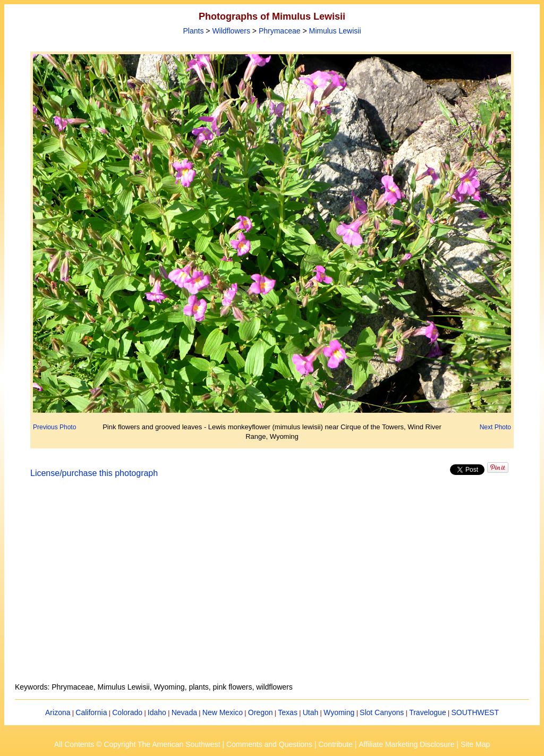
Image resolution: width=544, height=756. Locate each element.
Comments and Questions (269, 744)
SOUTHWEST (475, 712)
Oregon (261, 712)
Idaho (157, 712)
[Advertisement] (272, 587)
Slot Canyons (382, 712)
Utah (311, 712)
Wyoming (339, 712)
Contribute (335, 744)
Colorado (127, 712)
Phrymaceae (280, 31)
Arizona (58, 712)
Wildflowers (231, 31)
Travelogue (428, 712)
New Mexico (223, 712)
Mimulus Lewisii (335, 31)
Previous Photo (54, 427)
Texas (288, 712)
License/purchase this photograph (94, 473)
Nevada (184, 712)
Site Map (475, 744)
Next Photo (495, 427)
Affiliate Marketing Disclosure (406, 744)
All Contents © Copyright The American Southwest (137, 744)
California (91, 712)
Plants (193, 31)
